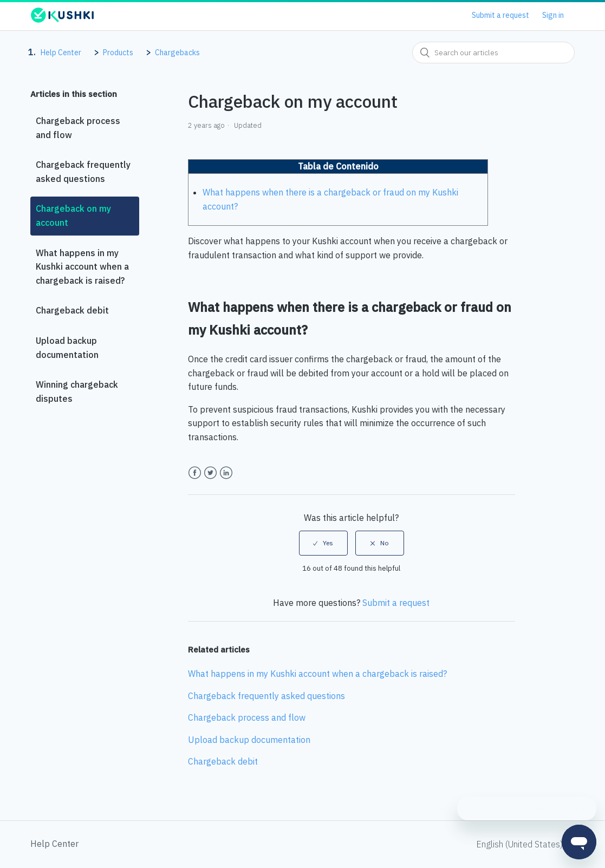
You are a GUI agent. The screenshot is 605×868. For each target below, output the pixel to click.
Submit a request (500, 15)
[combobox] (493, 53)
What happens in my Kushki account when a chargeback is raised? (82, 267)
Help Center (61, 53)
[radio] (323, 543)
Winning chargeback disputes (77, 391)
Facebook (195, 473)
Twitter (210, 473)
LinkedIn (226, 473)
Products (118, 53)
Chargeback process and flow (78, 128)
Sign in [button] (553, 15)
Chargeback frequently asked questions (83, 172)
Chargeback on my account (73, 216)
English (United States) (521, 844)
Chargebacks (177, 53)
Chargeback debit (72, 310)
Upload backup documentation (67, 348)
